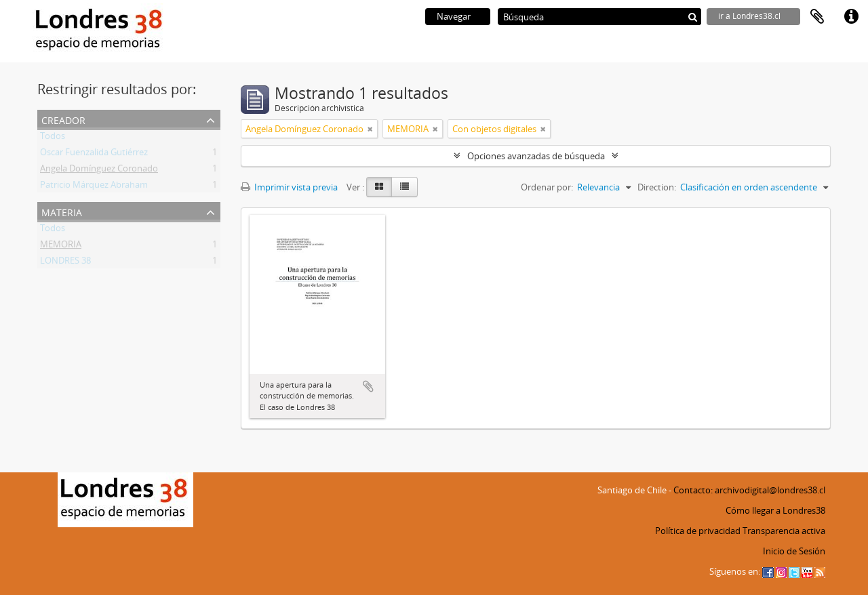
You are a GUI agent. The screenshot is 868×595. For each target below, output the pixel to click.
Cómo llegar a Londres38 (775, 510)
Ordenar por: (547, 187)
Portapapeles (817, 17)
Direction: (657, 187)
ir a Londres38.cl (749, 16)
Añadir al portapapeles (368, 386)
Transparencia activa (784, 531)
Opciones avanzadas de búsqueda (536, 156)
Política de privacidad (698, 531)
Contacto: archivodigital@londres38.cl (749, 490)
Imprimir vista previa (289, 187)
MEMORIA (61, 247)
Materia (62, 211)
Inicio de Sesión (794, 551)
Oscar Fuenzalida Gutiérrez (94, 155)
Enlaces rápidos (851, 17)
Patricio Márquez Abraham (94, 187)
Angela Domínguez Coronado (99, 171)
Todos (53, 138)
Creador (63, 119)
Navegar (454, 16)
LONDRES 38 (65, 263)
